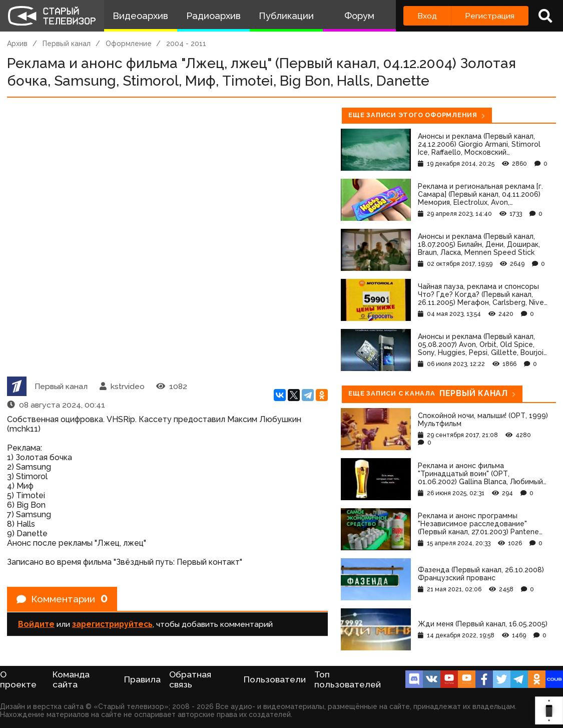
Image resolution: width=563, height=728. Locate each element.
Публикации (286, 16)
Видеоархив (140, 16)
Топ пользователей (348, 679)
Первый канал (67, 44)
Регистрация (490, 16)
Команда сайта (71, 679)
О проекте (18, 679)
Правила (142, 679)
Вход (427, 16)
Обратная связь (190, 679)
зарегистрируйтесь (112, 626)
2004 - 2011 (186, 44)
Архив (17, 44)
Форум (359, 16)
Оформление (129, 44)
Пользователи (275, 679)
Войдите (36, 626)
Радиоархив (213, 16)
